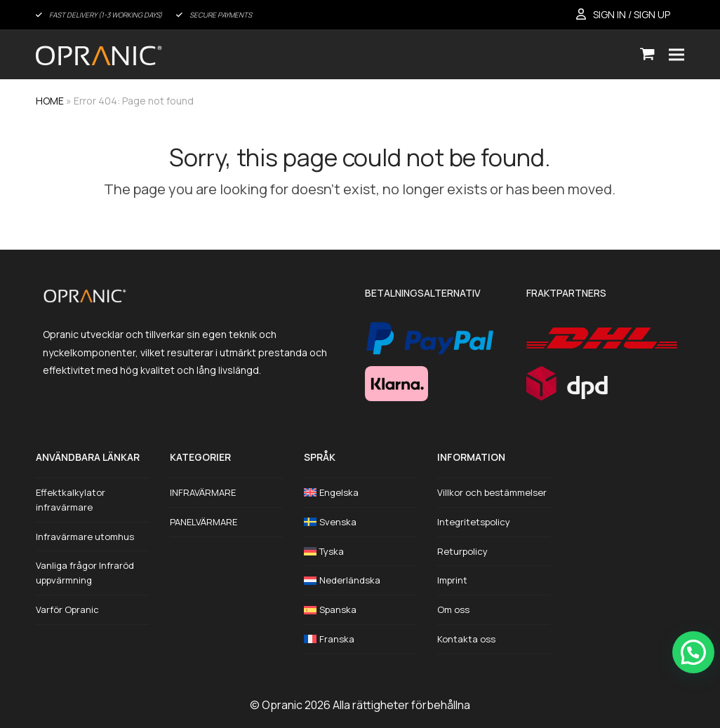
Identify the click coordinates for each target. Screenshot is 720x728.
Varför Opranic (67, 609)
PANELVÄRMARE (204, 522)
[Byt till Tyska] (360, 552)
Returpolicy (462, 551)
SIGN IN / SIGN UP (632, 14)
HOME (50, 101)
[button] (647, 54)
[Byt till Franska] (360, 639)
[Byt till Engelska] (360, 493)
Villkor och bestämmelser (492, 492)
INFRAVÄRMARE (203, 492)
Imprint (452, 580)
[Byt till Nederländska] (360, 580)
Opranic (282, 705)
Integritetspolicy (474, 522)
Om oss (453, 609)
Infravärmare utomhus (85, 537)
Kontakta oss (466, 639)
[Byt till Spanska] (360, 610)
